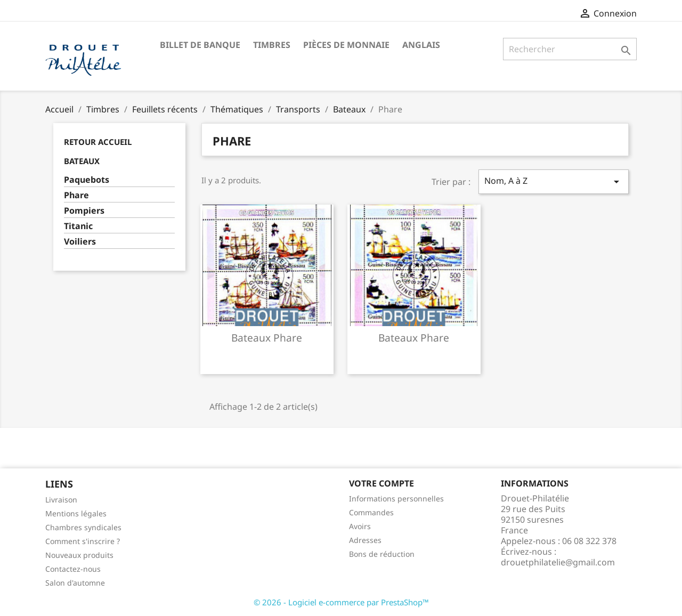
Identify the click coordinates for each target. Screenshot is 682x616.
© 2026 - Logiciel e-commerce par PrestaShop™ (341, 602)
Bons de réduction (382, 554)
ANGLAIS (421, 45)
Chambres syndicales (83, 527)
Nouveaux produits (79, 555)
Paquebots (87, 180)
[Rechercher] (570, 49)
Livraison (61, 500)
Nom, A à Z (554, 181)
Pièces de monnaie (346, 45)
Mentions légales (76, 513)
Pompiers (84, 211)
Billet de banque (200, 45)
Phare (76, 195)
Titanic (78, 226)
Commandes (371, 512)
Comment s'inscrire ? (83, 541)
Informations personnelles (396, 499)
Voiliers (80, 242)
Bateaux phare (267, 338)
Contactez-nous (73, 569)
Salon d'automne (75, 583)
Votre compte (381, 483)
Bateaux (82, 161)
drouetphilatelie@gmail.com (558, 562)
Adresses (365, 540)
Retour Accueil (98, 142)
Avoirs (360, 526)
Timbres (272, 45)
